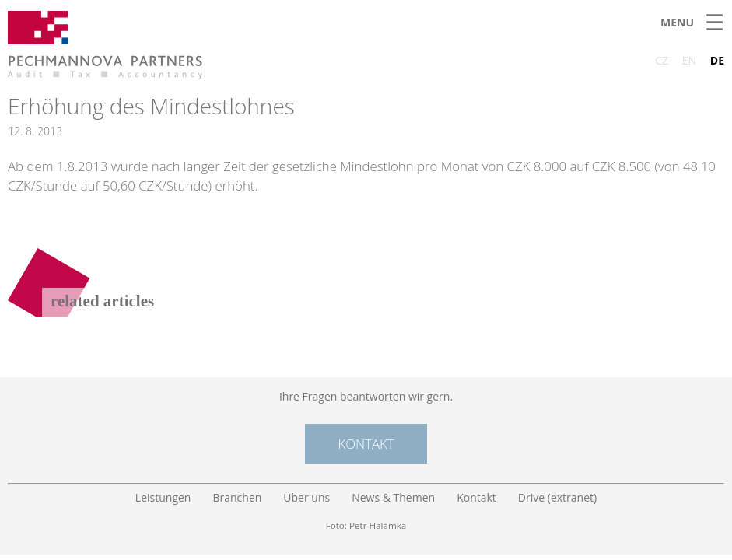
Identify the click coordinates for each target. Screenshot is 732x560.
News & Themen (393, 497)
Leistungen (163, 497)
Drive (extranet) (557, 497)
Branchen (237, 497)
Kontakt (366, 444)
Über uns (306, 497)
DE (717, 60)
